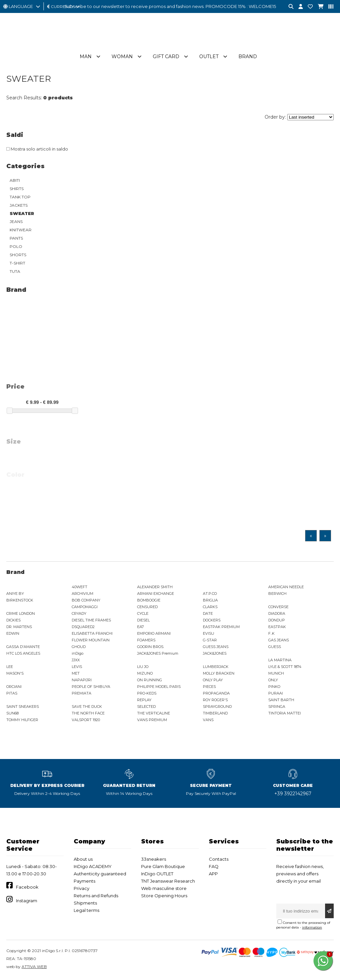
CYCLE (143, 614)
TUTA (15, 272)
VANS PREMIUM (152, 721)
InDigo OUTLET (157, 875)
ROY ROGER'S (215, 701)
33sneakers (154, 860)
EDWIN (13, 634)
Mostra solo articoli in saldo (37, 150)
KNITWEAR (21, 231)
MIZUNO (145, 674)
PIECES (209, 688)
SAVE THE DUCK (87, 708)
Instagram (27, 902)
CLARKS (210, 608)
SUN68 (12, 714)
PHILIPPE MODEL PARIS (159, 688)
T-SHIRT (17, 264)
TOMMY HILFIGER (22, 721)
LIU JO (143, 668)
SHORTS (18, 256)
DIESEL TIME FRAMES (91, 621)
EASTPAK (277, 628)
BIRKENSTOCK (20, 601)
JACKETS (19, 206)
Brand (248, 57)
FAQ (214, 867)
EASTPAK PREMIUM (221, 628)
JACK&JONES (215, 654)
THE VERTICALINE (154, 714)
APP (213, 875)
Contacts (219, 860)
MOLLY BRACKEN (219, 674)
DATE (208, 614)
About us (83, 860)
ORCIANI (14, 688)
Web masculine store (164, 889)
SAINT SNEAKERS (23, 708)
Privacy (82, 889)
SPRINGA (277, 708)
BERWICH (277, 595)
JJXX (76, 661)
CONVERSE (278, 608)
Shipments (85, 904)
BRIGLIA (210, 601)
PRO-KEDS (147, 694)
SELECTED (146, 708)
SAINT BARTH (281, 701)
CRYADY (79, 614)
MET (76, 674)
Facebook (27, 888)
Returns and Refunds (96, 897)
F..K (271, 634)
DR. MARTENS (19, 628)
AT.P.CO (210, 595)
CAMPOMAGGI (85, 608)
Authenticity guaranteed (100, 875)
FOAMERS (146, 641)
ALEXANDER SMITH (155, 588)
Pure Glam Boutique (163, 867)
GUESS (275, 648)
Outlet (209, 57)
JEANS (16, 222)
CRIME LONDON (21, 614)
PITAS (12, 694)
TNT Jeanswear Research (168, 882)
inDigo (78, 654)
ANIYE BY (15, 595)
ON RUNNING (150, 681)
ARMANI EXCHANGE (156, 595)
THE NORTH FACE (88, 714)
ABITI (15, 181)
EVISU (209, 634)
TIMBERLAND (215, 714)
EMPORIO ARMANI (154, 634)
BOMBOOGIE (149, 601)
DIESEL (143, 621)
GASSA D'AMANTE (23, 648)
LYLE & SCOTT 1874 (285, 668)
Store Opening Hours (164, 897)
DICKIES (13, 621)
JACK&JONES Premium (158, 654)
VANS (208, 721)
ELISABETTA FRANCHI (92, 634)
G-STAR (210, 641)
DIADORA (277, 614)
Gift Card (166, 57)
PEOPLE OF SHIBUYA (91, 688)
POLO (16, 247)
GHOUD (79, 648)
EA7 (140, 628)
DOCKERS (212, 621)
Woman (122, 57)
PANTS (16, 239)
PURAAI (276, 694)
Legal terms (86, 911)
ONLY (273, 681)
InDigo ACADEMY (93, 867)
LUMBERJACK (216, 668)
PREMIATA (82, 694)
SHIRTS (17, 190)
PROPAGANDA (216, 694)
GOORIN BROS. (151, 648)
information (312, 928)
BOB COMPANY (86, 601)
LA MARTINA (280, 661)
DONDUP (277, 621)
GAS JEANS (279, 641)
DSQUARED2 (83, 628)
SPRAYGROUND (217, 708)
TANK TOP (20, 198)
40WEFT (80, 588)
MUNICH (276, 674)
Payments (85, 882)
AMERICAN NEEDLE (286, 588)
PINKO (274, 688)
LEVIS (77, 668)
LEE (10, 668)
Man (86, 57)
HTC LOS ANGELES (23, 654)
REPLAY (144, 701)
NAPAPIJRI (82, 681)
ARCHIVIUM (83, 595)
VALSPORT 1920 (86, 721)
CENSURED (147, 608)
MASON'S (15, 674)
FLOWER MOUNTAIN (91, 641)
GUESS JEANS (216, 648)
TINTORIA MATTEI (285, 714)
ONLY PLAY (213, 681)
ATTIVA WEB (34, 968)
